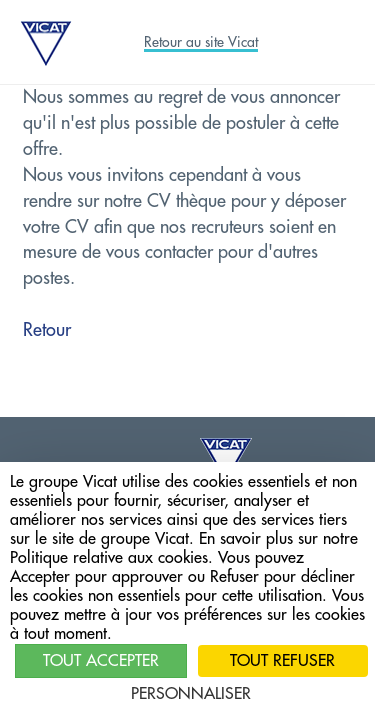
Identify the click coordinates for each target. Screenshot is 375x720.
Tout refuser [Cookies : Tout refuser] (282, 661)
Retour (47, 330)
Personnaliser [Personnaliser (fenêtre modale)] (191, 694)
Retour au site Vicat (201, 42)
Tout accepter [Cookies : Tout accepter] (101, 661)
